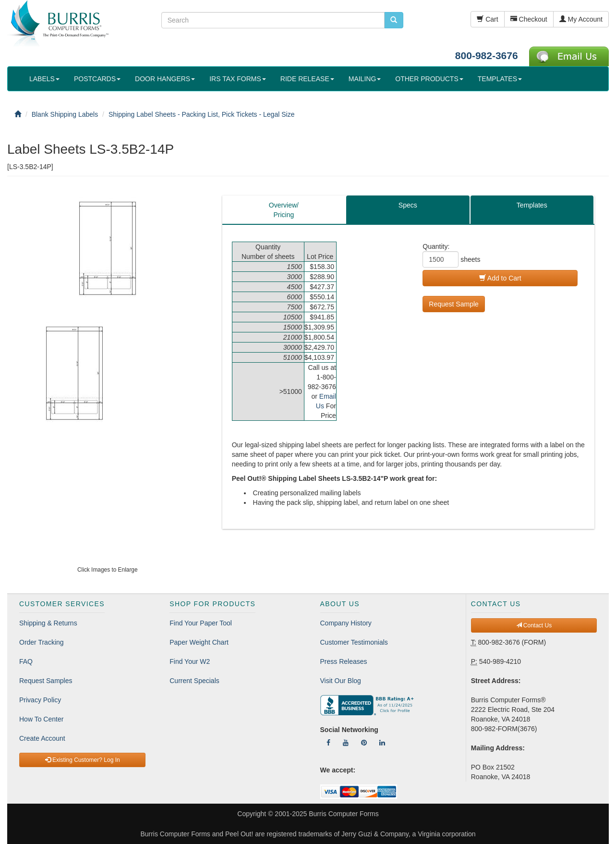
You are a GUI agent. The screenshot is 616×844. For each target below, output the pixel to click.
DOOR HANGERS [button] (165, 79)
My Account (581, 19)
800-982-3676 (487, 55)
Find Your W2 (190, 661)
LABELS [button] (44, 79)
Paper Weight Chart (199, 642)
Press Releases (344, 661)
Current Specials (194, 681)
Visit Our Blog (341, 681)
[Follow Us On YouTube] (346, 743)
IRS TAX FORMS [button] (238, 79)
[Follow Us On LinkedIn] (382, 743)
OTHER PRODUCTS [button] (429, 79)
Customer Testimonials (354, 642)
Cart (487, 19)
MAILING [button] (365, 79)
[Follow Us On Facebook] (328, 743)
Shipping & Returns (48, 623)
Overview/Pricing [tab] (284, 210)
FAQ (26, 661)
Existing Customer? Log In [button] (83, 760)
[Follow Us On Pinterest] (364, 743)
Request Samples (46, 681)
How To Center (41, 719)
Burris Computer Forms (344, 814)
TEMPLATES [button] (500, 79)
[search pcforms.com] (394, 20)
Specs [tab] (408, 205)
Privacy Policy (40, 700)
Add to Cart (500, 278)
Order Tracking (42, 642)
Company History (346, 623)
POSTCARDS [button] (97, 79)
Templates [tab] (532, 205)
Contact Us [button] (534, 625)
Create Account (42, 738)
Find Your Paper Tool (201, 623)
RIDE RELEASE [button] (307, 79)
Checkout (529, 19)
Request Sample (454, 304)
